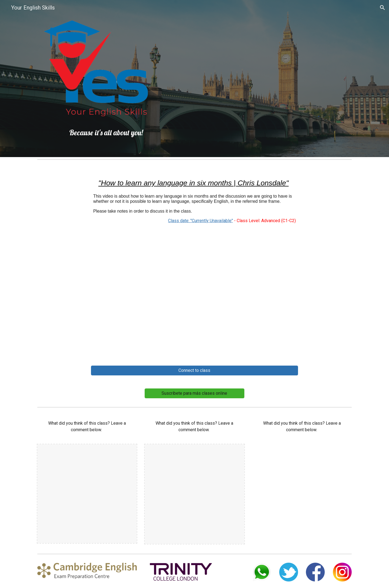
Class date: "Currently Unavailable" (200, 221)
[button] (382, 8)
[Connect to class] (194, 370)
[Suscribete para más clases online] (194, 393)
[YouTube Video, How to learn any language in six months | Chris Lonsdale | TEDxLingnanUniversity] (194, 296)
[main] (101, 133)
